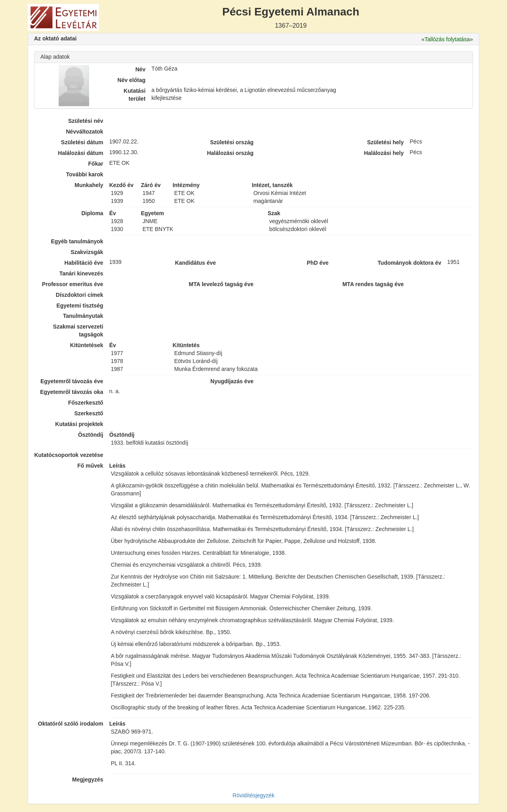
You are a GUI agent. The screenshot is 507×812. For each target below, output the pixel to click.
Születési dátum (82, 142)
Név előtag (132, 80)
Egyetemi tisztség (80, 306)
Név (141, 69)
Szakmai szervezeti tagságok (78, 331)
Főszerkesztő (86, 403)
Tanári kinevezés (81, 273)
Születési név (86, 121)
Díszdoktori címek (80, 295)
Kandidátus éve (195, 263)
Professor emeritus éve (73, 284)
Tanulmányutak (83, 316)
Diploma (92, 213)
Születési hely (386, 142)
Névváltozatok (85, 132)
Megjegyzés (88, 780)
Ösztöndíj (91, 435)
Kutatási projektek (79, 424)
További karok (85, 174)
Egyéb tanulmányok (77, 241)
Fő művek (90, 466)
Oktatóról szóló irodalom (71, 724)
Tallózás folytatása (447, 39)
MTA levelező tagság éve (221, 284)
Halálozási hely (384, 153)
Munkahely (89, 185)
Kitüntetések (87, 345)
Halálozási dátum (80, 153)
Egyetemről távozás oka (72, 392)
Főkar (96, 164)
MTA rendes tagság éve (373, 284)
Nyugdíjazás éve (232, 381)
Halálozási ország (230, 153)
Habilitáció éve (84, 263)
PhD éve (317, 263)
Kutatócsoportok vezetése (69, 455)
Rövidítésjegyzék (253, 795)
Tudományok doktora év (409, 263)
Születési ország (232, 142)
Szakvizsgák (87, 252)
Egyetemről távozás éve (72, 381)
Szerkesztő (89, 413)
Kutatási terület (134, 95)
